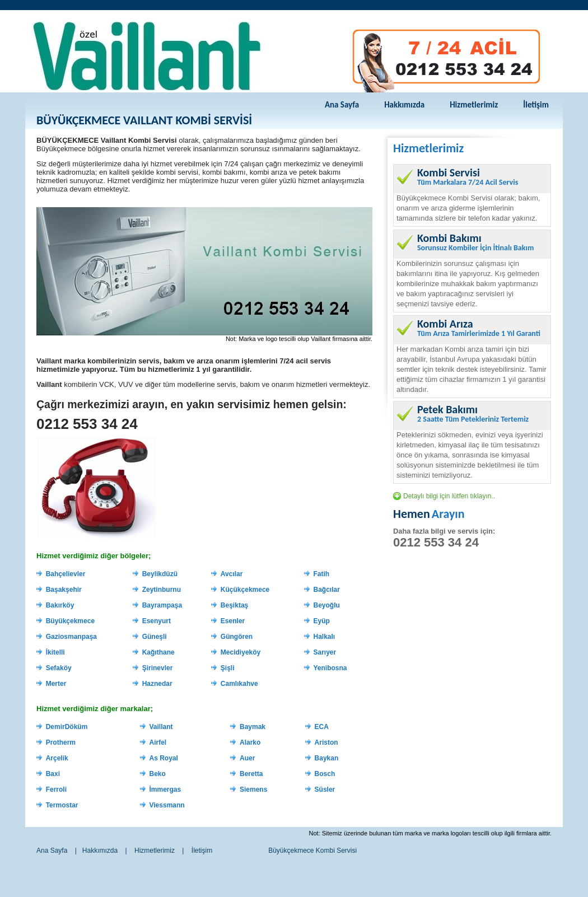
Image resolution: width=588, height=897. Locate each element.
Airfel (158, 742)
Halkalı (325, 637)
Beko (157, 774)
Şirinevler (158, 668)
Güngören (237, 637)
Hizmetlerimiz (474, 105)
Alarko (250, 742)
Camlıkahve (239, 684)
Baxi (53, 774)
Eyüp (322, 621)
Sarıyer (325, 652)
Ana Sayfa (342, 105)
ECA (322, 727)
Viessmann (167, 805)
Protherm (61, 742)
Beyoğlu (327, 605)
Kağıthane (158, 652)
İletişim (536, 105)
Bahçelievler (66, 574)
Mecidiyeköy (241, 652)
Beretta (251, 774)
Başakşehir (64, 590)
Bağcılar (327, 590)
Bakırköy (60, 605)
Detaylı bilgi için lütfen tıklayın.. (449, 496)
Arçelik (57, 758)
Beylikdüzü (160, 574)
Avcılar (232, 574)
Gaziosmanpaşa (71, 637)
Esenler (233, 621)
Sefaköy (59, 668)
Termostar (62, 805)
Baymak (253, 727)
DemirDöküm (67, 727)
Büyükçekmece (70, 621)
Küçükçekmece (245, 590)
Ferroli (56, 789)
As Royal (163, 758)
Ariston (326, 742)
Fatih (322, 574)
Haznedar (157, 684)
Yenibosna (330, 668)
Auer (247, 758)
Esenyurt (157, 621)
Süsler (325, 789)
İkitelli (55, 652)
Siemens (253, 789)
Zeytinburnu (162, 590)
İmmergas (165, 789)
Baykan (327, 758)
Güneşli (155, 637)
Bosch (325, 774)
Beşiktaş (234, 605)
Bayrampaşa (162, 605)
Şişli (228, 668)
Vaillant (161, 727)
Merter (56, 684)
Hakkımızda (404, 105)
